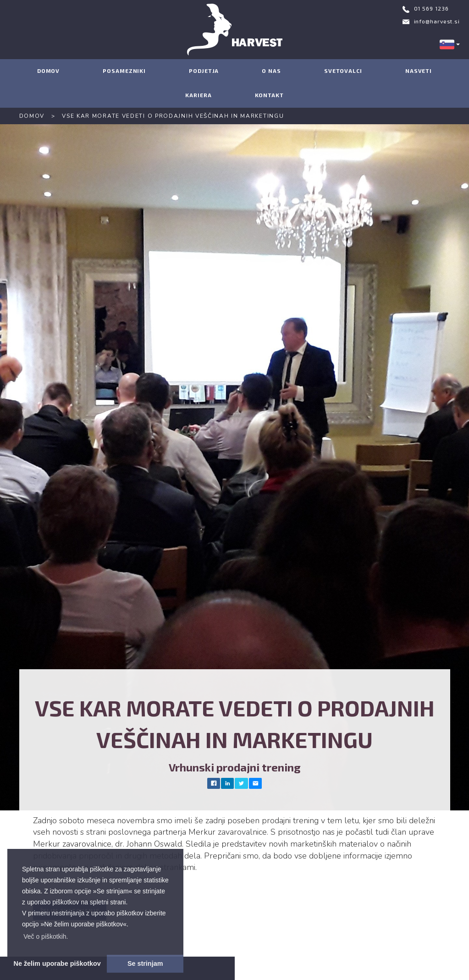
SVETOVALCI (343, 71)
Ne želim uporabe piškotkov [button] (57, 963)
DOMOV (49, 71)
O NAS (271, 71)
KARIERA (198, 95)
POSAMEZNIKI (124, 71)
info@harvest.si (437, 21)
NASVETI (419, 71)
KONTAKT (269, 95)
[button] (46, 936)
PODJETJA (204, 71)
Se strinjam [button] (145, 963)
